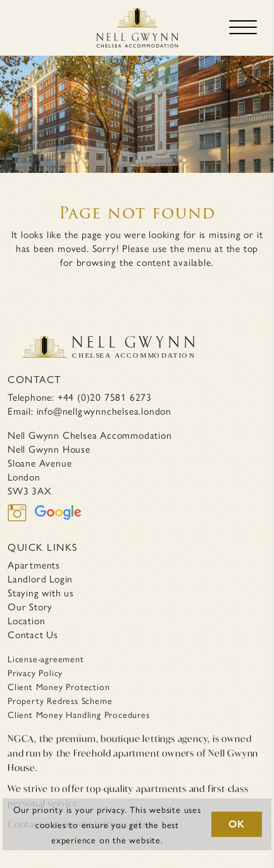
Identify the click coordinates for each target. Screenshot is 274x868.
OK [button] (237, 824)
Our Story (30, 607)
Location (26, 620)
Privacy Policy (35, 672)
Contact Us (33, 634)
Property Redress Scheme (60, 700)
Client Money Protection (59, 686)
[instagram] (21, 521)
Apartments (34, 565)
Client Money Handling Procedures (79, 714)
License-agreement (46, 658)
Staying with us (41, 593)
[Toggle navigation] (243, 28)
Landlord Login (40, 579)
